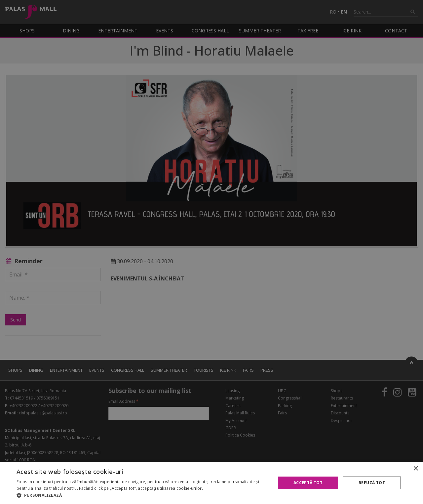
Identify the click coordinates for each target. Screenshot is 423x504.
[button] (142, 495)
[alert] (211, 252)
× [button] (416, 469)
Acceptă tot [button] (308, 483)
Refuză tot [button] (372, 483)
